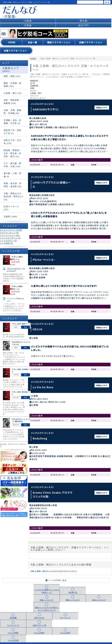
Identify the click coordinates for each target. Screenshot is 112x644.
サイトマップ (65, 614)
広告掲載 (13, 614)
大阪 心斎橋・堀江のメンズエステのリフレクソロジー (54, 568)
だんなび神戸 (65, 629)
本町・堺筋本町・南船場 (13, 102)
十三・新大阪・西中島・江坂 (13, 165)
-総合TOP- (84, 25)
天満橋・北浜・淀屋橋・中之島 (13, 122)
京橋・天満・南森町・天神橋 (13, 112)
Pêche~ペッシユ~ (44, 259)
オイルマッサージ (11, 230)
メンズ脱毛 (6, 243)
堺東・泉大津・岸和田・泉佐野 (13, 185)
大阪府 (10, 217)
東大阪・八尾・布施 (13, 175)
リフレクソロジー (10, 235)
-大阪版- (28, 21)
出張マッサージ (11, 208)
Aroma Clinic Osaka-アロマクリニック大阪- (53, 491)
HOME (33, 59)
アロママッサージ (9, 233)
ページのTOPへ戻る (56, 577)
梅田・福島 (12, 76)
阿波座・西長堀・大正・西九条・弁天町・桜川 (13, 153)
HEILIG (38, 328)
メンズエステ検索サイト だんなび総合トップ (47, 588)
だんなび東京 (39, 629)
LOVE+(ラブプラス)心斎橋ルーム (52, 184)
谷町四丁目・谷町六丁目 (13, 132)
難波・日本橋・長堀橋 (13, 85)
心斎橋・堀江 (13, 93)
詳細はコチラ (102, 107)
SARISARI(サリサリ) (46, 109)
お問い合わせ (39, 614)
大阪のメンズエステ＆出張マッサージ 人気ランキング (47, 605)
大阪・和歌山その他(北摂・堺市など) (13, 196)
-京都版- (28, 25)
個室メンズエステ (73, 596)
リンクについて (13, 622)
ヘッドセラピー (8, 241)
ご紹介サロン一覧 (39, 622)
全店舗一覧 (73, 589)
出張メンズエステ (99, 596)
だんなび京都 (13, 637)
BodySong (40, 436)
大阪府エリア (11, 70)
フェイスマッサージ (10, 238)
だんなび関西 (13, 629)
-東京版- (84, 21)
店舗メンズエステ (47, 596)
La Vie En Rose (43, 385)
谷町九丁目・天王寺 (13, 142)
